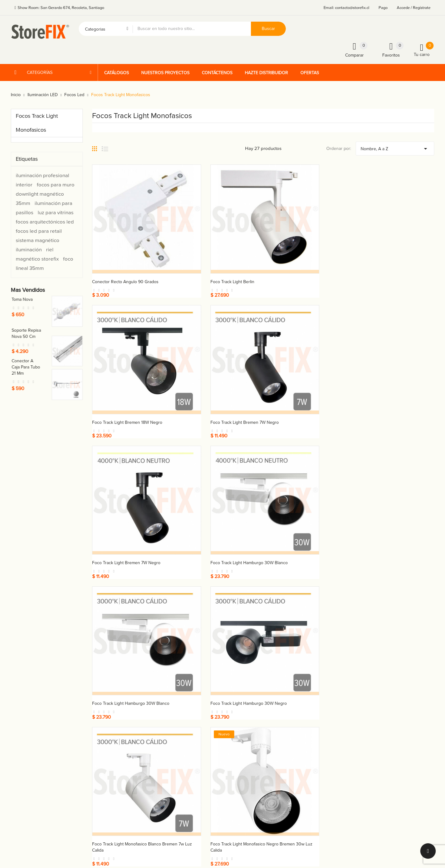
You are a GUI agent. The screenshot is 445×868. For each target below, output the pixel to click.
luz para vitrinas (56, 213)
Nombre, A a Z (395, 147)
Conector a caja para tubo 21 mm (63, 367)
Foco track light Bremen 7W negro (390, 251)
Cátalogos (237, 733)
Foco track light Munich (291, 475)
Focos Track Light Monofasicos (37, 123)
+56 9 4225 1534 (171, 727)
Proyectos (237, 744)
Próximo (423, 630)
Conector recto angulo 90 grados (125, 251)
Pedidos (307, 723)
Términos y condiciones (250, 712)
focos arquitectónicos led (45, 222)
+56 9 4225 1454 (171, 716)
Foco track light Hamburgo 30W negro (394, 363)
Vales (304, 755)
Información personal (319, 712)
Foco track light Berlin (202, 251)
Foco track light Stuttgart (380, 475)
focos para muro (56, 185)
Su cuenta (311, 699)
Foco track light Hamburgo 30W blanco (218, 363)
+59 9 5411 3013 (170, 738)
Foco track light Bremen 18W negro (303, 251)
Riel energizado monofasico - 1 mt (124, 593)
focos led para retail (39, 231)
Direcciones (311, 744)
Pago (383, 8)
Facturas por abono (318, 733)
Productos (237, 723)
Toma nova (59, 299)
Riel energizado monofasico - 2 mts (214, 593)
